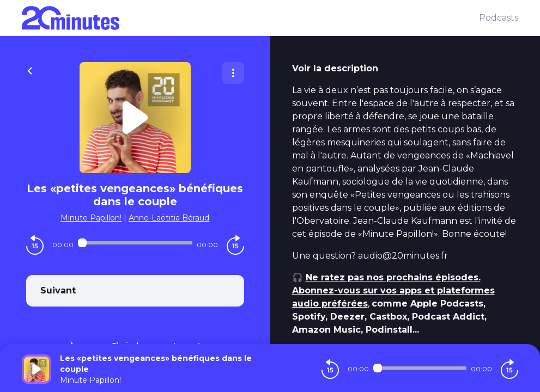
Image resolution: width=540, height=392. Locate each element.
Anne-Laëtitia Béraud (169, 218)
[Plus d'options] (233, 73)
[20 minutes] (250, 18)
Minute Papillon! (91, 218)
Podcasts (499, 18)
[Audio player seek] (135, 243)
